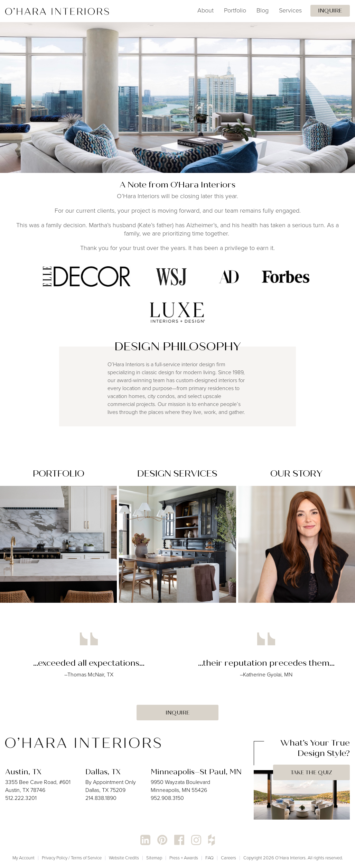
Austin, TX (23, 772)
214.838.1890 (101, 798)
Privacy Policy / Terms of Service (72, 858)
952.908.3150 (167, 798)
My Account (24, 858)
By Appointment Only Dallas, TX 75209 (111, 786)
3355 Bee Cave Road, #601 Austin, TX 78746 (38, 786)
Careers (228, 858)
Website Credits (124, 858)
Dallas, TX (103, 772)
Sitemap (154, 858)
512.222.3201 (21, 798)
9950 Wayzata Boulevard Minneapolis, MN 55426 (180, 786)
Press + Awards (184, 858)
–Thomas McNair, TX (89, 675)
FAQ (209, 858)
